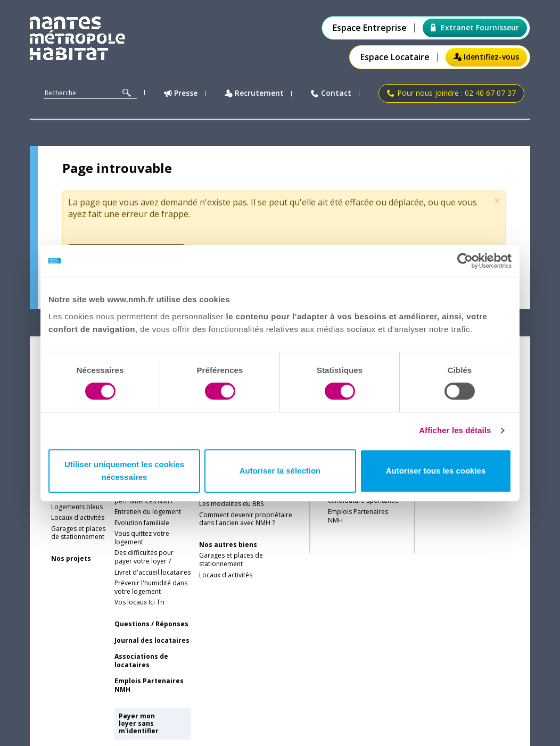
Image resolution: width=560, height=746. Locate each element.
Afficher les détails (455, 430)
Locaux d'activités (78, 518)
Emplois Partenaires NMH (149, 685)
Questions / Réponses (151, 624)
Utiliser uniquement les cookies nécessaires (124, 471)
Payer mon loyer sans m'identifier (139, 724)
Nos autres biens (228, 545)
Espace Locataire (395, 57)
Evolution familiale (142, 523)
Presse (181, 93)
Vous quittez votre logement (142, 538)
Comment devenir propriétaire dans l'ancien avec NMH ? (246, 519)
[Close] (497, 201)
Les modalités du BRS (231, 504)
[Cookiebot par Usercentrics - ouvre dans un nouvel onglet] (465, 261)
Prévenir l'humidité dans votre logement (151, 587)
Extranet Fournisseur (475, 27)
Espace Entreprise (370, 28)
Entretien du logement (148, 512)
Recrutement (254, 93)
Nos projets (71, 559)
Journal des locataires (152, 641)
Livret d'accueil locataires (153, 573)
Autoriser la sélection (280, 471)
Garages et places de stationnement (78, 533)
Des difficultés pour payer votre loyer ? (144, 557)
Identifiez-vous (486, 57)
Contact (331, 93)
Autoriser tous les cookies (436, 471)
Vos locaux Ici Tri (139, 602)
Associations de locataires (141, 661)
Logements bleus (77, 507)
